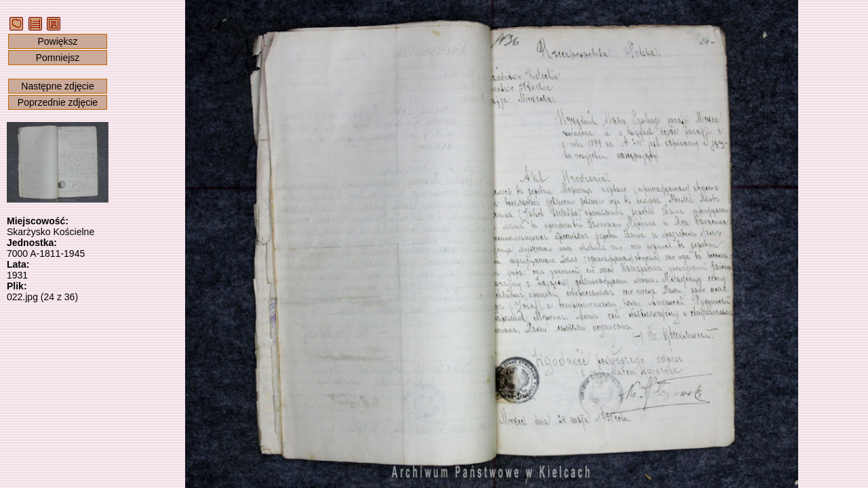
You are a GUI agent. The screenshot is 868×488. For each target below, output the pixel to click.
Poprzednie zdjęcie (58, 102)
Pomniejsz (58, 58)
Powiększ (57, 41)
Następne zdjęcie (57, 86)
